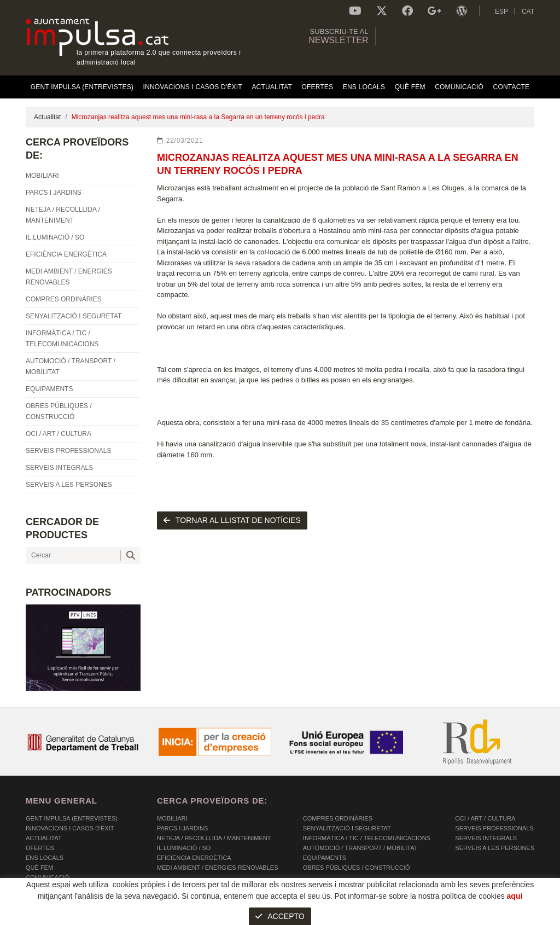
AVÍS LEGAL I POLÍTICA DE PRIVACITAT (162, 917)
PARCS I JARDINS (182, 828)
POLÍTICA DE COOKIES (59, 917)
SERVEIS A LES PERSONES (495, 848)
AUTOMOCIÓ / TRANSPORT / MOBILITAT (360, 848)
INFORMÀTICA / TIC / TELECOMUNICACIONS (367, 838)
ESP (501, 11)
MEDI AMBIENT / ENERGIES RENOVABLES (217, 868)
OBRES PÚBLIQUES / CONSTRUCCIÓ (357, 868)
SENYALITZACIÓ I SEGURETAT (347, 828)
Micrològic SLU (470, 918)
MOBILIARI (172, 818)
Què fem (39, 868)
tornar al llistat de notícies (232, 520)
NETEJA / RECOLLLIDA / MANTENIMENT (214, 838)
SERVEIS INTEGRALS (486, 838)
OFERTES (40, 848)
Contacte (42, 887)
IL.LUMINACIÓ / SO (184, 848)
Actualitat (47, 117)
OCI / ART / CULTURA (485, 818)
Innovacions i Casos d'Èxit (70, 828)
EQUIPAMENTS (325, 858)
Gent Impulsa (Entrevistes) (72, 818)
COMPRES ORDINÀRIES (338, 818)
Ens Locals (45, 858)
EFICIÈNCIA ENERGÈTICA (194, 858)
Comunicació (47, 877)
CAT (528, 11)
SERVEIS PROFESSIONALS (494, 828)
